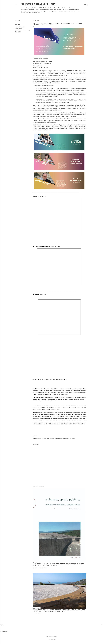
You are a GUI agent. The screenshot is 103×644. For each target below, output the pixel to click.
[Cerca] (86, 5)
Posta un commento (43, 568)
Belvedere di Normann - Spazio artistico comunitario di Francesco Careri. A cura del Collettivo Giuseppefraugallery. (59, 611)
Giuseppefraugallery (39, 4)
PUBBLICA (18, 32)
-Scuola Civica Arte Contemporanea (20, 27)
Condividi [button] (18, 21)
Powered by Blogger (51, 637)
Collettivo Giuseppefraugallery (23, 30)
